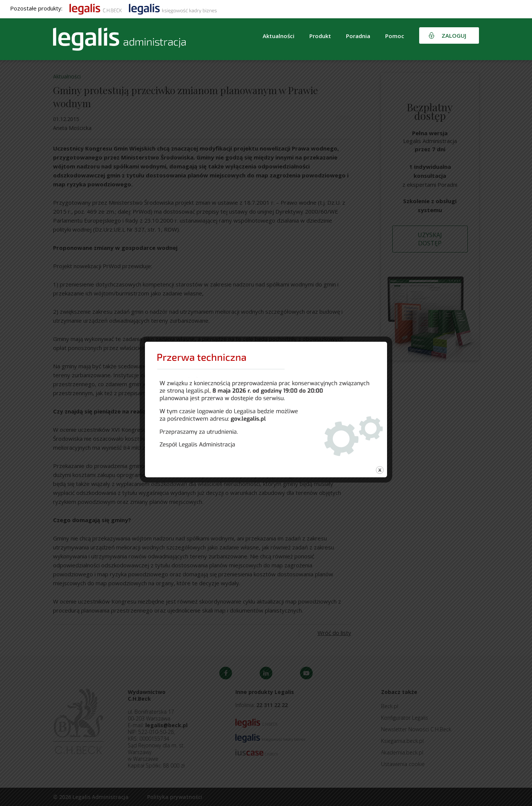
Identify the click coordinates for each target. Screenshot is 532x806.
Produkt (320, 36)
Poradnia (358, 36)
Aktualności (279, 36)
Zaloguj (454, 35)
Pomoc (395, 36)
